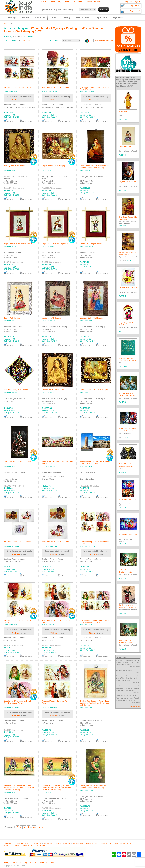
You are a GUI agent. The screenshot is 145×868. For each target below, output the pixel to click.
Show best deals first (104, 41)
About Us (43, 862)
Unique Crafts (101, 17)
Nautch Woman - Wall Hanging (53, 390)
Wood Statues (41, 845)
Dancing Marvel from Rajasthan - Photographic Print (127, 607)
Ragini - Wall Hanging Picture (91, 244)
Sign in (137, 1)
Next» (41, 827)
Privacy (7, 862)
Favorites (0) (135, 11)
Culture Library (55, 1)
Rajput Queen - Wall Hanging (14, 166)
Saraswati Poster (28, 845)
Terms (15, 862)
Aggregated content (8, 844)
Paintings (12, 17)
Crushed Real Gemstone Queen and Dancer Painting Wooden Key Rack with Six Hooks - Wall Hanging (57, 788)
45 (34, 827)
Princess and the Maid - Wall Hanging (94, 390)
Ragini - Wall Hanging (12, 318)
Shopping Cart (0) (133, 6)
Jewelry (67, 17)
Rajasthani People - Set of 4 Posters (17, 87)
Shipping (24, 862)
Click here (16, 100)
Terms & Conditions (93, 1)
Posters (26, 17)
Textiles (54, 17)
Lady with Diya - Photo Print (128, 288)
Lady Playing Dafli (125, 146)
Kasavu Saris (49, 844)
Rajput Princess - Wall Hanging (53, 166)
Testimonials (70, 1)
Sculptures (40, 17)
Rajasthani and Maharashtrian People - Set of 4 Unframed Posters (94, 621)
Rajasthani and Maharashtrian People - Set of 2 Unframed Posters (18, 702)
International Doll (106, 844)
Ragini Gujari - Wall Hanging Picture (55, 244)
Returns (33, 862)
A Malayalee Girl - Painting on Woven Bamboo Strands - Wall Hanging (94, 787)
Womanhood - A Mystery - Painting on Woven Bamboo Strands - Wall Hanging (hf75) (128, 83)
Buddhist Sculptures (63, 844)
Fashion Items (82, 17)
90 (29, 40)
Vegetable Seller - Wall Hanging (92, 318)
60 (24, 40)
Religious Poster (92, 844)
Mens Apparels (36, 844)
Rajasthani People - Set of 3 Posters (17, 542)
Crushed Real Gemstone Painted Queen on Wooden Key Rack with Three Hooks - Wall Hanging (95, 703)
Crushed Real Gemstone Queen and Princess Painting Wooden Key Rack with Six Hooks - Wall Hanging (19, 788)
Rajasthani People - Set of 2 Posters (55, 87)
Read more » (136, 707)
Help (80, 1)
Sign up (128, 1)
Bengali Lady (123, 111)
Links (52, 862)
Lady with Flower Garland (127, 182)
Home (43, 1)
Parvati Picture (78, 844)
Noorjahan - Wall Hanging (51, 318)
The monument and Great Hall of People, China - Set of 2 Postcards (95, 463)
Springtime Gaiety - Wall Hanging (16, 390)
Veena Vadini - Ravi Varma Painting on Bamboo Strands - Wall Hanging (94, 167)
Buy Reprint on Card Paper (128, 499)
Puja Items (118, 17)
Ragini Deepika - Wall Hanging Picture (18, 244)
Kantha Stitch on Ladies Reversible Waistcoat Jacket (127, 466)
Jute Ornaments (22, 844)
